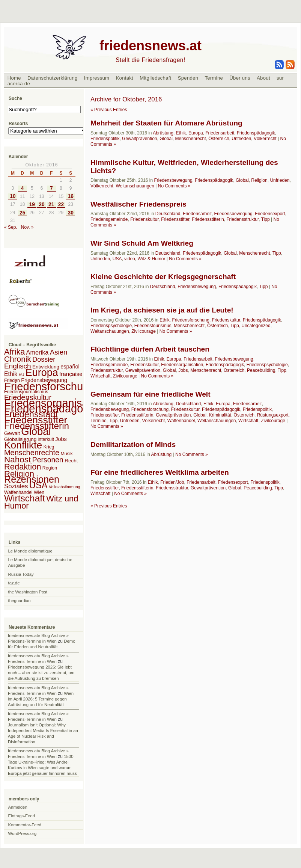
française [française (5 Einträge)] (71, 374)
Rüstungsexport (273, 415)
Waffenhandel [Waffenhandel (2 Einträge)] (18, 492)
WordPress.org (23, 833)
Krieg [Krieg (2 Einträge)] (49, 447)
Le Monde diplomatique (30, 551)
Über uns (240, 78)
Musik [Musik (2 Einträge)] (66, 454)
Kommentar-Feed (25, 825)
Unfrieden (241, 139)
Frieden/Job (172, 482)
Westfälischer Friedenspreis (138, 204)
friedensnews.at (150, 46)
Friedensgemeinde (109, 219)
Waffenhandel (181, 421)
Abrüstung (163, 133)
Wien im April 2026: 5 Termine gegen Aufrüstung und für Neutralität (41, 699)
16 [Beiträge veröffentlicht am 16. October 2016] (71, 196)
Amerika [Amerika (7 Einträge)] (38, 352)
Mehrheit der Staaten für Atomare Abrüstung (166, 123)
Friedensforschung (191, 320)
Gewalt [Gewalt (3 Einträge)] (12, 433)
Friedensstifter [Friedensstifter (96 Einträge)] (36, 420)
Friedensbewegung (173, 180)
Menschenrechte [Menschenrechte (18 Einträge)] (32, 453)
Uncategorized (256, 326)
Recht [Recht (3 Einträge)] (71, 461)
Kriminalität (220, 415)
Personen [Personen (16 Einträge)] (48, 460)
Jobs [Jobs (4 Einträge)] (61, 439)
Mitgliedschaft (155, 78)
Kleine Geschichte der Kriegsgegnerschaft (163, 277)
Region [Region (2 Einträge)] (50, 468)
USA (117, 259)
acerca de (19, 84)
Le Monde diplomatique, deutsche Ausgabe (40, 562)
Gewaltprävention (139, 139)
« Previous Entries (109, 110)
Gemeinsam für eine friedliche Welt (150, 394)
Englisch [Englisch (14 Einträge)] (18, 366)
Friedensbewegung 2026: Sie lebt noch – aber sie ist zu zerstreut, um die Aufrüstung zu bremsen (41, 673)
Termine (214, 78)
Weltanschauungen (135, 186)
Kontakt (124, 78)
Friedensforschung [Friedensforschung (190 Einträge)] (50, 386)
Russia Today (21, 574)
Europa (196, 133)
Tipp (266, 219)
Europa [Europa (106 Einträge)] (42, 373)
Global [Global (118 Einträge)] (36, 431)
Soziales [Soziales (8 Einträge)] (16, 486)
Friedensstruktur (242, 219)
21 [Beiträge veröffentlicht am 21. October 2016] (51, 205)
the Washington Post (28, 592)
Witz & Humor (151, 259)
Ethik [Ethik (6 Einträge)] (11, 374)
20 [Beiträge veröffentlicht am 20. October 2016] (41, 205)
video (130, 259)
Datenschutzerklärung (53, 78)
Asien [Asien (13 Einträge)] (59, 352)
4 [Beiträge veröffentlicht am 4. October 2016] (23, 188)
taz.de (14, 583)
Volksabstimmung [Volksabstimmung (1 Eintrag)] (65, 487)
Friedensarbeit (220, 133)
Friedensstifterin (208, 219)
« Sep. (11, 227)
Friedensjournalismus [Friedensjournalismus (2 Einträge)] (26, 392)
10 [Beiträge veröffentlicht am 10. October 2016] (13, 196)
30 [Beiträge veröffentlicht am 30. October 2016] (71, 213)
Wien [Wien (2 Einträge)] (39, 492)
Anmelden (18, 807)
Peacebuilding (261, 370)
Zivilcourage (144, 331)
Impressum (97, 78)
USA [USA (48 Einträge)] (38, 485)
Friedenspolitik (105, 139)
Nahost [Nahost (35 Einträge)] (17, 460)
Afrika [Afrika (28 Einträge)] (14, 352)
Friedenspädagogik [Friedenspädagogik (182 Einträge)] (51, 409)
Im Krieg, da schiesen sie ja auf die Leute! (162, 310)
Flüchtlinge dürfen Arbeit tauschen (150, 349)
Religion (259, 180)
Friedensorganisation (182, 365)
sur (280, 78)
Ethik (181, 133)
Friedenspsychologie (111, 326)
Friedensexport (270, 214)
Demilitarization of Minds (133, 445)
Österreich (219, 139)
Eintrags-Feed (22, 816)
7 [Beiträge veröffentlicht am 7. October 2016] (51, 188)
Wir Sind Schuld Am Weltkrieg (142, 243)
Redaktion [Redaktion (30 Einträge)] (23, 467)
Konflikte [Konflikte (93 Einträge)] (23, 445)
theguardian (20, 601)
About (263, 78)
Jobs (183, 370)
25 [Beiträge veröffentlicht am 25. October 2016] (22, 213)
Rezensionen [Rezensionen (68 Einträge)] (32, 479)
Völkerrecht (265, 139)
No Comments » (174, 186)
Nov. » (27, 227)
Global (166, 139)
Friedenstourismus (153, 326)
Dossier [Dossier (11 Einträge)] (44, 359)
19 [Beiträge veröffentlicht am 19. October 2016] (32, 205)
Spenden (188, 78)
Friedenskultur (144, 219)
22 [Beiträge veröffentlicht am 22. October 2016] (61, 205)
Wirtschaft (100, 376)
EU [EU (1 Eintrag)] (22, 374)
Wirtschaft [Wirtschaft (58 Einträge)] (25, 498)
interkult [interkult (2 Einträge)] (46, 439)
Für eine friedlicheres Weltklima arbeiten (160, 472)
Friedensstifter (175, 219)
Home (14, 78)
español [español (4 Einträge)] (70, 367)
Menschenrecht (191, 139)
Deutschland (168, 214)
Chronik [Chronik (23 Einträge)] (18, 359)
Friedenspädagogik (256, 133)
